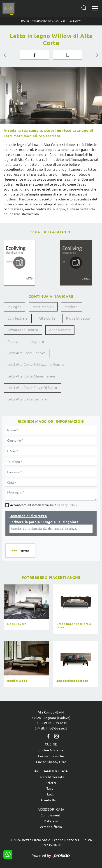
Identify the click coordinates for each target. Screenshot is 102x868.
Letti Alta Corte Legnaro (27, 399)
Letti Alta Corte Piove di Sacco (32, 388)
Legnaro (37, 342)
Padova (14, 342)
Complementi (51, 815)
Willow (75, 21)
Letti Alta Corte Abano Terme (31, 376)
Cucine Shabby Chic (51, 762)
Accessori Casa (51, 809)
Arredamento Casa (45, 21)
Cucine (51, 744)
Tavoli (51, 788)
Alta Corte (47, 318)
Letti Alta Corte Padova (27, 353)
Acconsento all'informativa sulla (44, 505)
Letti (64, 21)
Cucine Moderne (51, 750)
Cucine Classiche (51, 756)
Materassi (51, 821)
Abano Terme (60, 330)
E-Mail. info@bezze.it (51, 728)
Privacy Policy (67, 505)
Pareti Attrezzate (51, 777)
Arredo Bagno (51, 800)
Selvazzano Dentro (23, 330)
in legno (15, 307)
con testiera (18, 318)
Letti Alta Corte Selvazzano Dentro (36, 365)
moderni (72, 307)
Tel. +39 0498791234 (51, 723)
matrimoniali (43, 307)
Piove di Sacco (78, 318)
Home (25, 21)
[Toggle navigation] (95, 8)
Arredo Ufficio (51, 827)
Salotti (51, 783)
